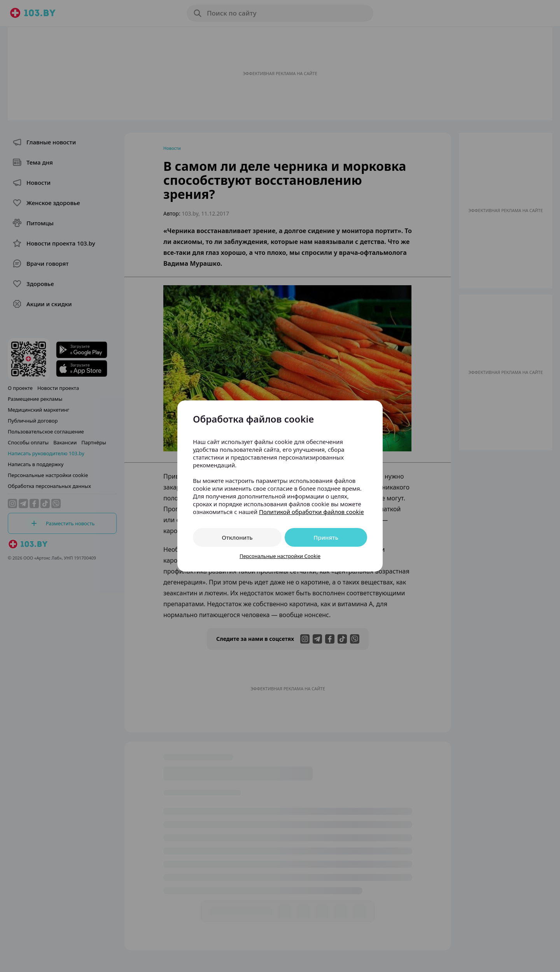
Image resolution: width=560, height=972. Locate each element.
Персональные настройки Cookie (280, 556)
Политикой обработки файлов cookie (311, 512)
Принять (326, 537)
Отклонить (237, 537)
